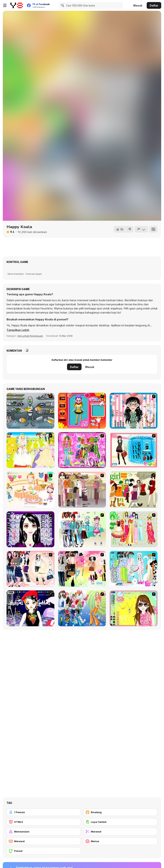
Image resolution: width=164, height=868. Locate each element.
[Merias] (120, 841)
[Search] (62, 5)
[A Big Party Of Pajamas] (134, 569)
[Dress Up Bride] (30, 450)
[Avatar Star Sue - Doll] (82, 411)
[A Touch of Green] (82, 450)
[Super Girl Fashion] (134, 490)
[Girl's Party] (30, 490)
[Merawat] (120, 832)
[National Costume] (134, 529)
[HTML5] (44, 822)
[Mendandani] (44, 832)
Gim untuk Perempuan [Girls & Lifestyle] (30, 336)
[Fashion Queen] (134, 450)
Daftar (154, 5)
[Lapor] (141, 229)
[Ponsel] (44, 851)
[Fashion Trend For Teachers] (82, 490)
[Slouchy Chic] (82, 569)
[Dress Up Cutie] (134, 411)
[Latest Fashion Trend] (82, 608)
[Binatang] (120, 812)
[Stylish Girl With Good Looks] (30, 608)
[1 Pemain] (44, 812)
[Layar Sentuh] (120, 822)
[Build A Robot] (30, 411)
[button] (18, 330)
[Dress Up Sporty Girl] (30, 569)
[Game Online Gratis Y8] (17, 5)
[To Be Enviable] (134, 608)
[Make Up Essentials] (30, 529)
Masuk (138, 5)
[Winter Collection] (82, 529)
